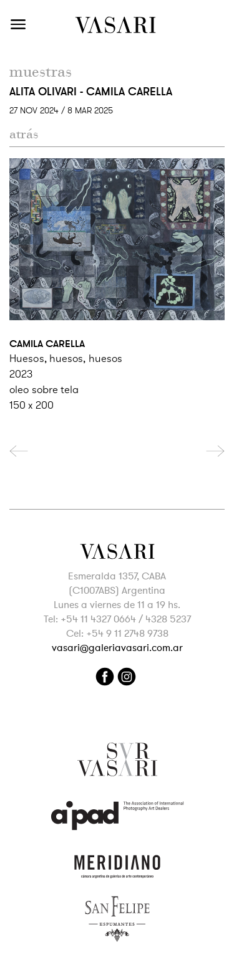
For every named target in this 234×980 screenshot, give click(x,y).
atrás (24, 134)
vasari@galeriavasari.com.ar (117, 648)
